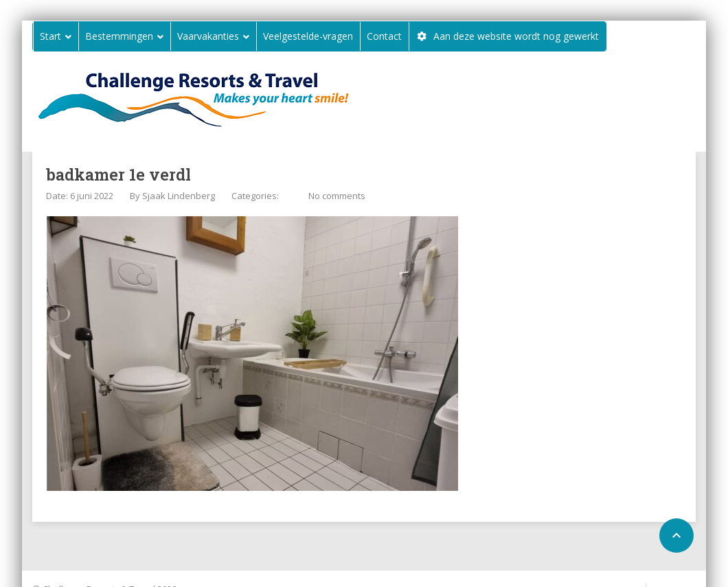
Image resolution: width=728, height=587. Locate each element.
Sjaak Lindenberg (179, 196)
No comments (337, 196)
